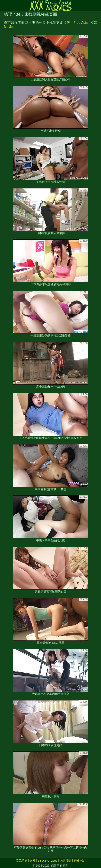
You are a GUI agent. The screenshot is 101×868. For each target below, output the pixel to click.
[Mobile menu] (4, 6)
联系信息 (22, 861)
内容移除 (66, 861)
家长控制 (79, 861)
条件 (33, 861)
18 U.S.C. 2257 (48, 861)
